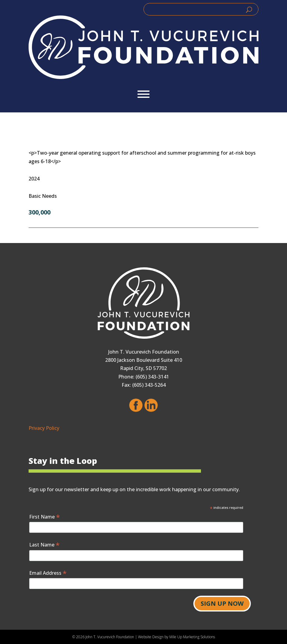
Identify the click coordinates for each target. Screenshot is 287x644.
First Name (45, 517)
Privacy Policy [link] (44, 428)
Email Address (48, 573)
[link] (143, 47)
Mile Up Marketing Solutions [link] (192, 637)
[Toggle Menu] (143, 94)
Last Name (44, 545)
